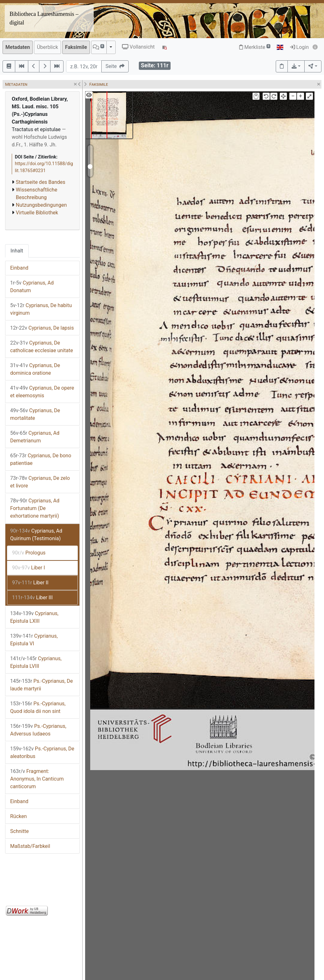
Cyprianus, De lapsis (42, 328)
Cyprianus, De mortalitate (35, 414)
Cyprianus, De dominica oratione (35, 369)
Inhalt (17, 251)
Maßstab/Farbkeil (30, 846)
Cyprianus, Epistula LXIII (34, 617)
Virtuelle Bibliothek (37, 213)
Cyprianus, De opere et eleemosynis (42, 392)
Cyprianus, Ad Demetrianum (35, 437)
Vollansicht (138, 47)
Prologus (29, 553)
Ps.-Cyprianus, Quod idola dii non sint (38, 707)
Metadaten (18, 47)
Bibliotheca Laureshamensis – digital (44, 18)
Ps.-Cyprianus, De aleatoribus (42, 752)
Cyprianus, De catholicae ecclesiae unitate (42, 347)
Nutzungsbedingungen (41, 205)
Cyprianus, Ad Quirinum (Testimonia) (36, 535)
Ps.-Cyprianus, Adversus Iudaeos (38, 730)
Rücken (18, 816)
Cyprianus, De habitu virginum (41, 309)
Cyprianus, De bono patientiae (41, 459)
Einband (19, 268)
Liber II (30, 583)
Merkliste (255, 47)
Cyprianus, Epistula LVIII (36, 662)
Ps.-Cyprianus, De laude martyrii (41, 685)
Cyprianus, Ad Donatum (32, 287)
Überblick (47, 47)
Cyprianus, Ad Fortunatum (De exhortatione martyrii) (35, 508)
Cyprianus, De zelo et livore (40, 482)
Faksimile (76, 47)
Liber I (29, 568)
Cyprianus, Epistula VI (34, 640)
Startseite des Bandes (41, 182)
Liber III (32, 597)
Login (299, 47)
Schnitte (19, 831)
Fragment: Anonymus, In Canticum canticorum (37, 779)
